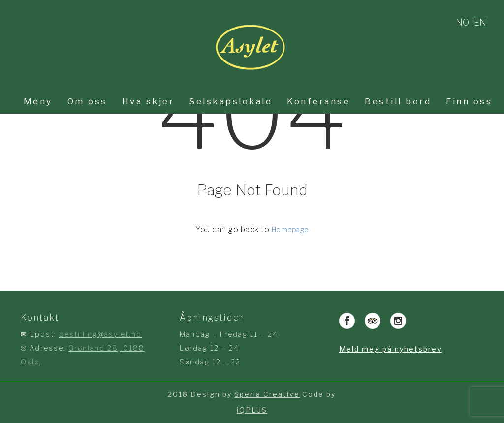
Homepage (290, 229)
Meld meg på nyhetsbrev (391, 349)
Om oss (87, 101)
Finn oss (469, 101)
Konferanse (318, 101)
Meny (38, 101)
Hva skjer (148, 101)
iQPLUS (252, 410)
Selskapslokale (231, 101)
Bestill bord (398, 101)
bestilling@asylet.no (100, 334)
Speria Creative (267, 394)
